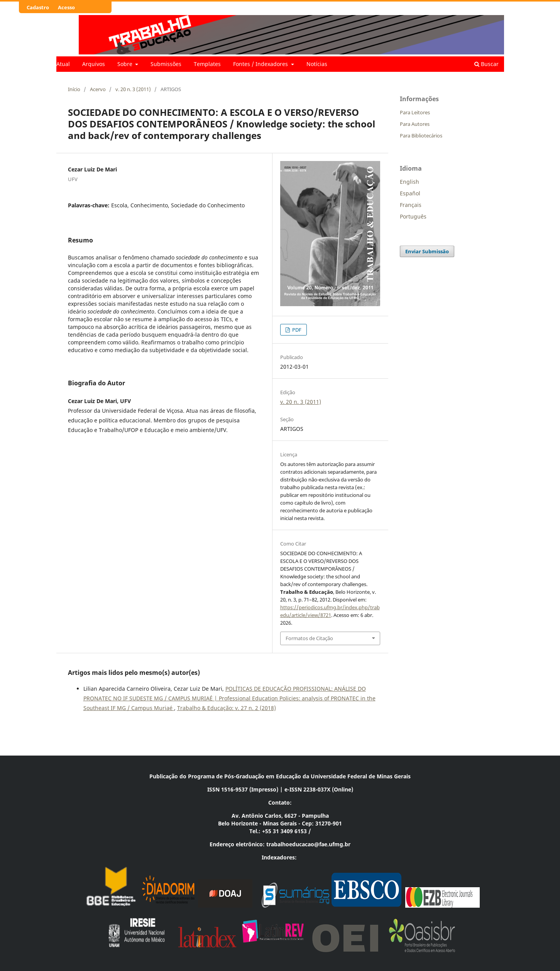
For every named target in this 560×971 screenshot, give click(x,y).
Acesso (66, 7)
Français (411, 205)
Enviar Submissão (427, 251)
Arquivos (94, 64)
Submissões (166, 64)
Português (413, 216)
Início (74, 89)
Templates (207, 64)
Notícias (317, 64)
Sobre (126, 64)
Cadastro (38, 7)
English (409, 182)
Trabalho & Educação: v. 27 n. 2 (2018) (227, 708)
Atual (63, 64)
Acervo (98, 89)
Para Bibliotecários (421, 136)
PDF (296, 330)
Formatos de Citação (309, 638)
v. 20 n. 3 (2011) (133, 89)
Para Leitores (415, 112)
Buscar (486, 64)
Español (410, 193)
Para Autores (415, 124)
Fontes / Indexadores (261, 64)
